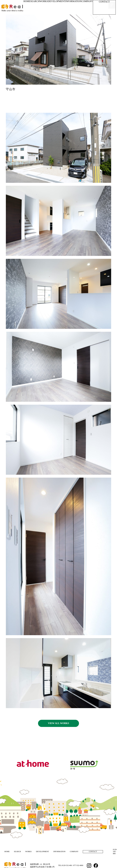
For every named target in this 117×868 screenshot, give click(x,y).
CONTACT (104, 2)
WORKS (44, 1)
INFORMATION (73, 1)
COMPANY (87, 1)
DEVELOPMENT (57, 1)
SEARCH (35, 1)
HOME (27, 1)
